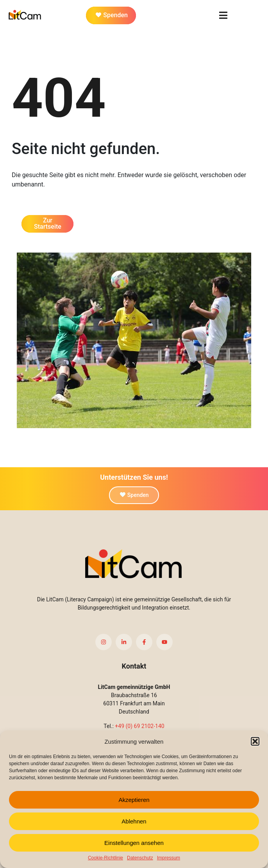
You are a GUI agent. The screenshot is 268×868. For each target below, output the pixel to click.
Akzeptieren (134, 800)
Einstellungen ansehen (134, 843)
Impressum (169, 858)
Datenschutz (140, 858)
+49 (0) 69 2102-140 (139, 726)
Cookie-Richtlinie (105, 858)
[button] (255, 741)
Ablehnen (134, 821)
